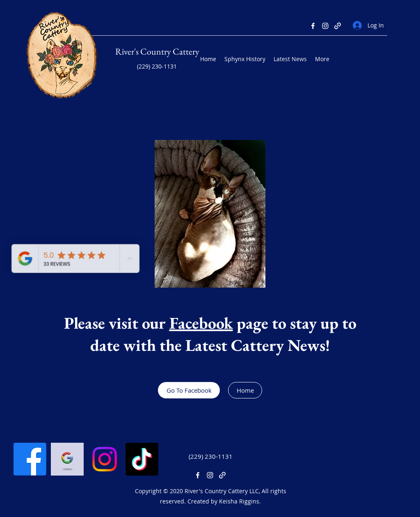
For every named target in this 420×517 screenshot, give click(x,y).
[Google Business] (67, 459)
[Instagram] (325, 26)
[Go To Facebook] (189, 390)
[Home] (245, 390)
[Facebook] (313, 26)
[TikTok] (142, 459)
